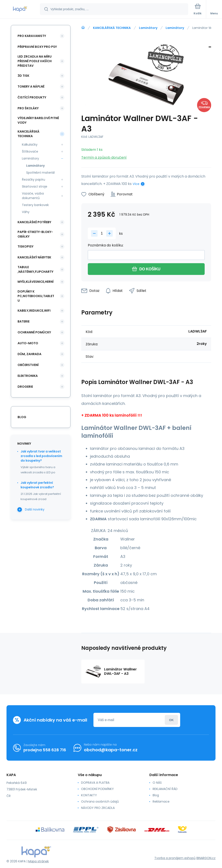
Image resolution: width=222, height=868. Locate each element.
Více (136, 184)
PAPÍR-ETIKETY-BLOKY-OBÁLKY (35, 234)
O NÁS (157, 783)
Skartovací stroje (35, 186)
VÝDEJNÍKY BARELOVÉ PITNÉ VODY (38, 120)
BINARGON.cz (206, 858)
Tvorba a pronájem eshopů (175, 858)
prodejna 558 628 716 (45, 750)
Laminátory (148, 28)
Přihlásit (171, 720)
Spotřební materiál (40, 173)
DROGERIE (25, 387)
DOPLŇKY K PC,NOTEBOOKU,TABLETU (36, 296)
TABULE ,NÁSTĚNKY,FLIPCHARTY (35, 269)
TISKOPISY (25, 246)
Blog (156, 795)
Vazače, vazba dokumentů (33, 196)
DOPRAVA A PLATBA (95, 783)
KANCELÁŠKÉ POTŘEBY (34, 222)
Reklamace (161, 801)
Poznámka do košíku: (106, 245)
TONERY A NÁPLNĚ (31, 86)
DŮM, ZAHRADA (29, 354)
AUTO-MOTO (28, 343)
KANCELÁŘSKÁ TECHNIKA (112, 28)
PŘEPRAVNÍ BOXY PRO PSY (37, 47)
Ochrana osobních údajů (100, 801)
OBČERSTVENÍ (28, 365)
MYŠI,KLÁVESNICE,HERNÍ (36, 282)
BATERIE (24, 321)
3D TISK (23, 76)
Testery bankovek (35, 205)
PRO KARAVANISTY (32, 36)
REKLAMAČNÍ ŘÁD (165, 789)
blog (22, 417)
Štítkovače (30, 151)
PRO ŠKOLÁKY (28, 108)
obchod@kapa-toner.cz (111, 750)
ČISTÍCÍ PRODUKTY (32, 97)
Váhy (26, 212)
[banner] (20, 9)
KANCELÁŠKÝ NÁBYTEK (34, 257)
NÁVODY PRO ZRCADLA (98, 808)
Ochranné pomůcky (34, 332)
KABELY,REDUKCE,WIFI (34, 311)
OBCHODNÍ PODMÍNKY (97, 789)
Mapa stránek (38, 861)
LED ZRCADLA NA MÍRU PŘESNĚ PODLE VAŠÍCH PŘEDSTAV (35, 61)
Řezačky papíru (33, 180)
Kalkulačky (30, 145)
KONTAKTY (89, 795)
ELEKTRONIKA (28, 376)
